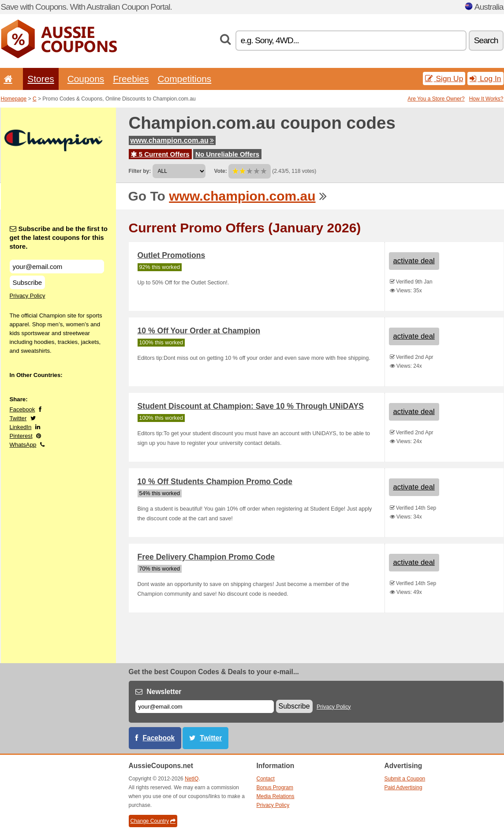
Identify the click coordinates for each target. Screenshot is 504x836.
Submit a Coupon (405, 779)
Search (486, 40)
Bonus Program (275, 787)
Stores (41, 79)
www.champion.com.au (172, 140)
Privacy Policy (28, 296)
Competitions (184, 79)
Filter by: (140, 171)
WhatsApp (23, 445)
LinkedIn (21, 427)
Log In (485, 78)
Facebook (22, 409)
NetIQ (192, 779)
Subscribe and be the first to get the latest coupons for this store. (59, 237)
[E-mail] (205, 707)
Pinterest (21, 436)
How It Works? (486, 99)
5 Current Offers (160, 154)
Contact (266, 779)
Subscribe (28, 282)
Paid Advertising (403, 787)
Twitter (18, 418)
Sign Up (444, 78)
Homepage (14, 99)
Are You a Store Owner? (436, 99)
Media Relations (276, 796)
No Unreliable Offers (227, 154)
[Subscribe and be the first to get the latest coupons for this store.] (57, 267)
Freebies (131, 79)
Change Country (153, 821)
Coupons (86, 79)
